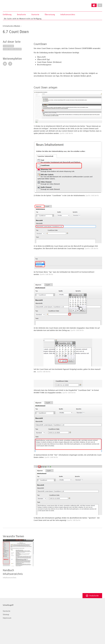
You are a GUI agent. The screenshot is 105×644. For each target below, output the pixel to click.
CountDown (8, 46)
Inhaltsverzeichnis (68, 14)
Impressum (7, 618)
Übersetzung (50, 14)
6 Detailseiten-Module (11, 26)
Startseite (35, 14)
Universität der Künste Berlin (12, 4)
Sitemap (6, 614)
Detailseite (22, 14)
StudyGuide (92, 596)
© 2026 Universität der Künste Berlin (15, 628)
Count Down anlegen (12, 49)
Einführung (7, 14)
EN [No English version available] (100, 5)
